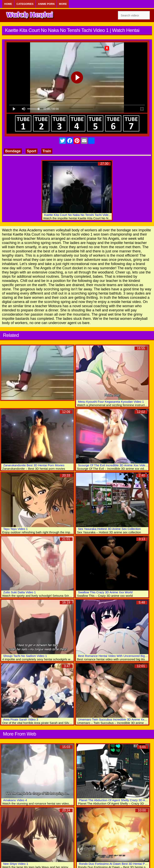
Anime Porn (46, 4)
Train (47, 151)
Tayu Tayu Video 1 (15, 529)
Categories (25, 4)
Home (8, 4)
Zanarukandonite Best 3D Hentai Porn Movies (34, 465)
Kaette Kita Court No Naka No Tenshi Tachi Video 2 (79, 215)
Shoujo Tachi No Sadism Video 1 (25, 656)
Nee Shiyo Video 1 (16, 864)
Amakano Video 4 (15, 800)
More (63, 4)
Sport (32, 151)
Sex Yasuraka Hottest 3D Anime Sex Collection (109, 529)
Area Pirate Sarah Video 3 (21, 719)
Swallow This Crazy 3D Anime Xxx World (105, 592)
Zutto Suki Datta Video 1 (19, 592)
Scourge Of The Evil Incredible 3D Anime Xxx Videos (113, 465)
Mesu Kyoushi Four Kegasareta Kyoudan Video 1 (111, 402)
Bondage (13, 151)
